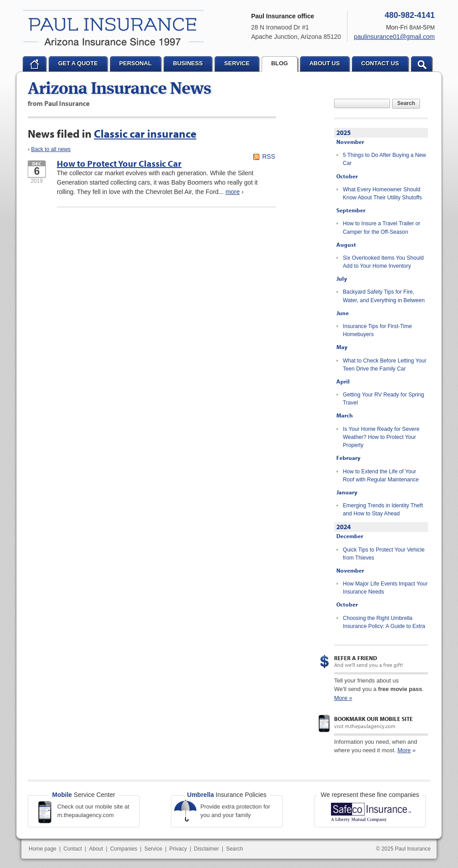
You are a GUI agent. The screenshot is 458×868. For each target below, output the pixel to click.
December (350, 536)
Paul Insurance (113, 28)
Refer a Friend (356, 658)
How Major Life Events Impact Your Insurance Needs (385, 588)
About (96, 849)
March (345, 415)
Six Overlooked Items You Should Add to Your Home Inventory (384, 262)
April (343, 381)
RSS (269, 156)
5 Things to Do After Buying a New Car (385, 159)
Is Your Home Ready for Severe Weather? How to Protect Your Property (381, 437)
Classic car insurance (145, 133)
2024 (343, 527)
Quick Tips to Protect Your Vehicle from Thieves (384, 554)
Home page (42, 849)
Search (406, 103)
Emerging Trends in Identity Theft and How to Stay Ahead (383, 510)
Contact (73, 849)
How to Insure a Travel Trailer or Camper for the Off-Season (382, 228)
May (342, 347)
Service (153, 849)
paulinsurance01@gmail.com (394, 37)
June (343, 313)
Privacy (178, 849)
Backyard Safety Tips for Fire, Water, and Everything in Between (384, 296)
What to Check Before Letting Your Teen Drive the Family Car (385, 365)
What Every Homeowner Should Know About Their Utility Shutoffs (383, 194)
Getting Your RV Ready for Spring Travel (384, 399)
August (346, 244)
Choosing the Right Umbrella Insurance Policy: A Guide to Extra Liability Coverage (384, 626)
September (351, 210)
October (347, 176)
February (348, 458)
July (342, 278)
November (350, 142)
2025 (343, 133)
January (347, 492)
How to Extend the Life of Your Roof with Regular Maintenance (381, 476)
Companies (124, 849)
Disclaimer (207, 849)
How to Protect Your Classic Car (119, 163)
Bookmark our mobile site (373, 719)
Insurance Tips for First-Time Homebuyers (377, 330)
